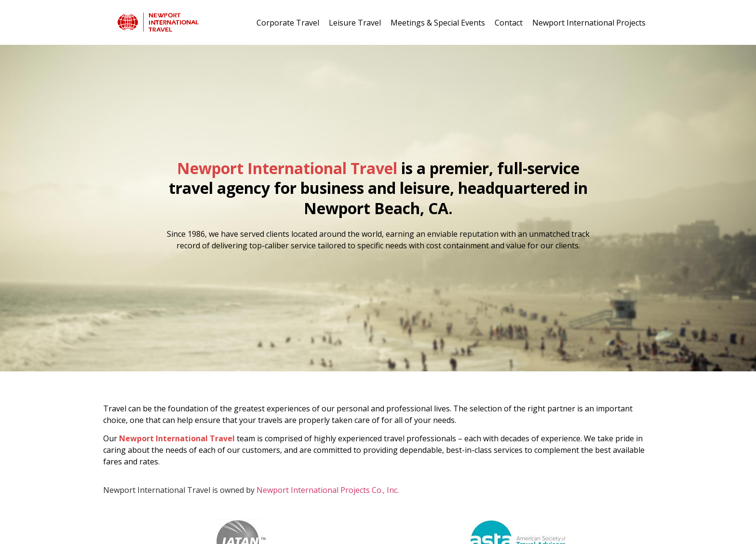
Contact (509, 23)
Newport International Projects (589, 23)
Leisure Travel (355, 23)
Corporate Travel (288, 23)
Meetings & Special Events (438, 23)
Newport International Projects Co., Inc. (328, 490)
